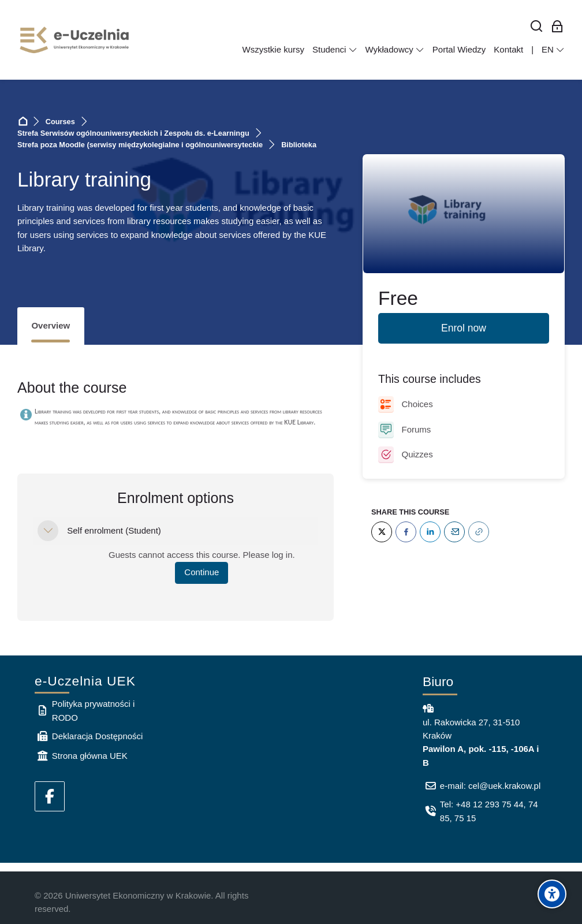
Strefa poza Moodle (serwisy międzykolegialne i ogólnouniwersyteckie (140, 145)
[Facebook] (406, 532)
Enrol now (464, 328)
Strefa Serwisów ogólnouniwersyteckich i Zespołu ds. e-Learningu (133, 133)
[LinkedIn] (430, 532)
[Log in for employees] (557, 27)
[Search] (537, 27)
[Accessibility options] (552, 894)
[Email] (454, 532)
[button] (48, 531)
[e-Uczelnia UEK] (75, 40)
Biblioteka (299, 145)
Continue (202, 572)
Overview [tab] (51, 325)
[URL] (479, 532)
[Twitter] (382, 532)
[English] (553, 50)
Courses (60, 122)
